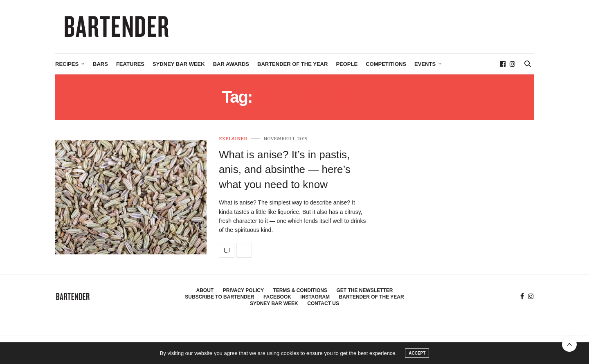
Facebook (277, 297)
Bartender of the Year (292, 64)
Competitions (386, 64)
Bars (100, 64)
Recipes (67, 64)
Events (425, 64)
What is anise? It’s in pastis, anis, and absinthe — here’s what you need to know (285, 170)
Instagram (315, 297)
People (347, 64)
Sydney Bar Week (179, 64)
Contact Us (323, 303)
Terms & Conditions (300, 290)
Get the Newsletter (364, 290)
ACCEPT (417, 353)
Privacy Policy (243, 290)
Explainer (233, 139)
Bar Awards (231, 64)
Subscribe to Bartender (219, 297)
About (205, 290)
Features (130, 64)
